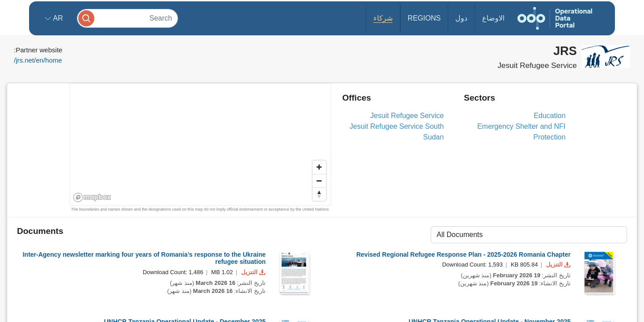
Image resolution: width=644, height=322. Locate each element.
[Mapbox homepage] (92, 197)
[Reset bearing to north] (319, 194)
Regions (424, 18)
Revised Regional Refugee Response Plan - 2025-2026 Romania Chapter (464, 254)
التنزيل (252, 272)
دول (461, 18)
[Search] (127, 18)
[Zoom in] (319, 167)
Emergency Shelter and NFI (521, 126)
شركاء (383, 18)
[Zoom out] (319, 181)
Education (549, 116)
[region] (201, 145)
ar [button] (57, 18)
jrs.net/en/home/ (38, 60)
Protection (550, 137)
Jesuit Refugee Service (407, 116)
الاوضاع (493, 18)
